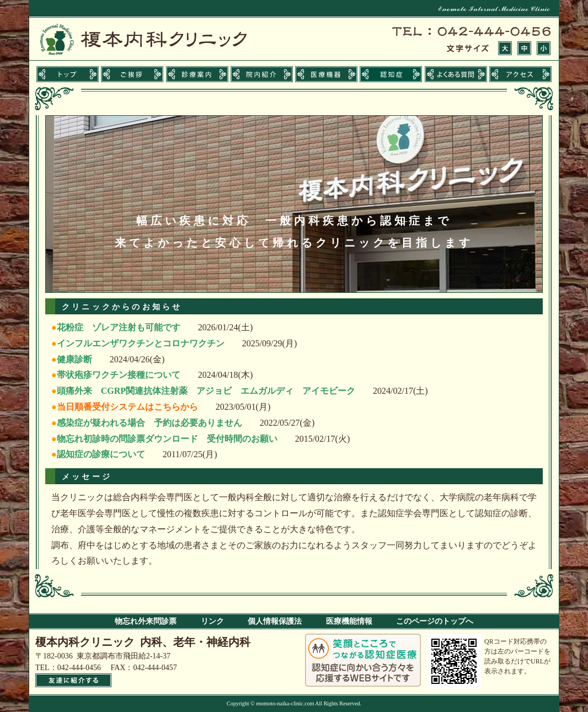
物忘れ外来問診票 (146, 621)
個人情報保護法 (275, 621)
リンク (212, 621)
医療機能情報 (349, 621)
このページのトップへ (435, 621)
